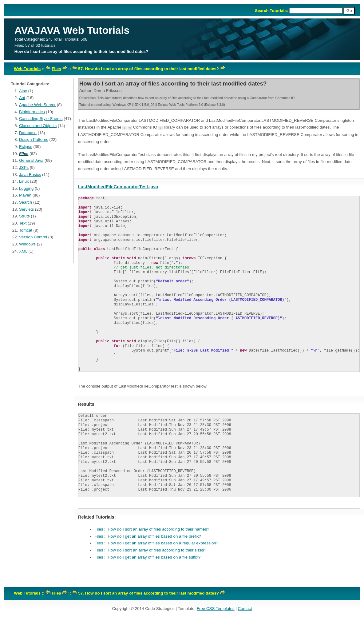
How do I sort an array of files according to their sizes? (157, 550)
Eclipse (26, 147)
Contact (245, 609)
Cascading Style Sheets (41, 119)
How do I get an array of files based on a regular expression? (163, 543)
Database (28, 133)
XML (23, 251)
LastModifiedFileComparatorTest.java (118, 187)
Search (26, 202)
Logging (26, 188)
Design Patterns (34, 139)
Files (56, 69)
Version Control (33, 237)
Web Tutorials (27, 69)
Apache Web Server (37, 105)
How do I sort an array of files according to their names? (158, 529)
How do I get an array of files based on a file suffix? (154, 557)
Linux (24, 181)
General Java (31, 160)
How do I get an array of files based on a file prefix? (154, 536)
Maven (25, 195)
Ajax (23, 91)
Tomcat (26, 230)
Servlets (26, 209)
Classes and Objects (38, 126)
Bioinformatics (32, 112)
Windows (27, 244)
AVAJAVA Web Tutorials (72, 30)
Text (23, 223)
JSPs (24, 167)
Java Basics (30, 175)
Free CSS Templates (216, 609)
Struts (24, 216)
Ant (22, 98)
